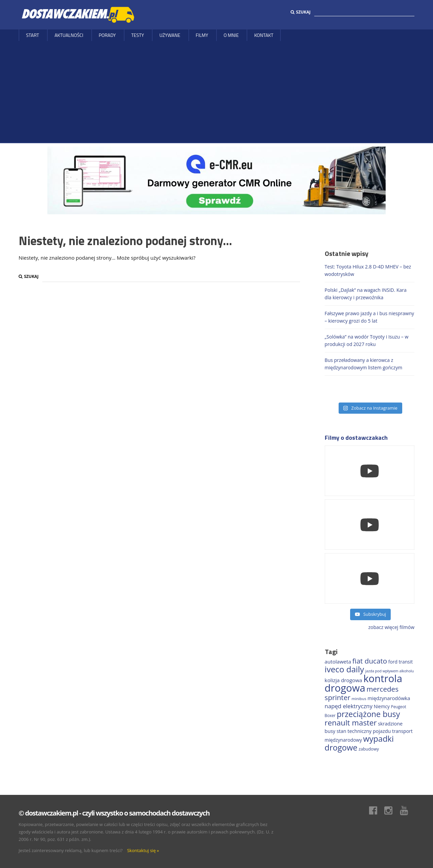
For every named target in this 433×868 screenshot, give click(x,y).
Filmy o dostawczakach (356, 438)
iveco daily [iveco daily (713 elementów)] (345, 669)
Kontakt (264, 35)
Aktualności (69, 35)
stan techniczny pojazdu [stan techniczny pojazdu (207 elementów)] (364, 731)
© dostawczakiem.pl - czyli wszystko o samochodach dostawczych (114, 813)
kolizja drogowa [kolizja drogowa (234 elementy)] (344, 680)
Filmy (202, 35)
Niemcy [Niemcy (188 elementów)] (382, 706)
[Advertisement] (216, 92)
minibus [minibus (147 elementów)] (359, 699)
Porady (107, 35)
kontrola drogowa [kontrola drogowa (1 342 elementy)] (363, 683)
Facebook (377, 810)
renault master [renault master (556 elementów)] (351, 723)
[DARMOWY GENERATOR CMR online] (216, 180)
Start (33, 35)
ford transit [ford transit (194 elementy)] (401, 662)
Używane (170, 35)
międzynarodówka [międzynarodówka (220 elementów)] (389, 698)
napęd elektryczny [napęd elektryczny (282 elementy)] (349, 706)
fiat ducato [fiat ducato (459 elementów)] (370, 661)
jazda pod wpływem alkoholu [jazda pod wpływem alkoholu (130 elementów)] (390, 671)
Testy (138, 35)
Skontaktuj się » (143, 850)
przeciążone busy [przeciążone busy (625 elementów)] (369, 714)
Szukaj (301, 12)
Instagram (392, 810)
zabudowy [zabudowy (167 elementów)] (369, 749)
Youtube (407, 810)
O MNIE (231, 35)
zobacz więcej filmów (391, 627)
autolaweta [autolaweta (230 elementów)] (338, 661)
